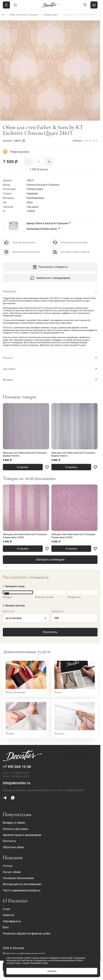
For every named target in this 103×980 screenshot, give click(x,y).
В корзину (23, 467)
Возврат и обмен (14, 823)
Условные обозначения (18, 878)
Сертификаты (12, 921)
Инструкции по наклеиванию (22, 884)
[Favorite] (47, 467)
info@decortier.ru (17, 783)
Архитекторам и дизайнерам (22, 835)
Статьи (8, 866)
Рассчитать (50, 632)
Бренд (49, 223)
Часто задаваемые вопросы (22, 890)
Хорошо (52, 971)
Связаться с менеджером (50, 278)
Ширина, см (57, 611)
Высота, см (8, 611)
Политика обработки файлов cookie (27, 934)
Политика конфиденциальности (24, 954)
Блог (6, 927)
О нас (6, 909)
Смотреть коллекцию (50, 560)
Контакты (9, 841)
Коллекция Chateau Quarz (43, 229)
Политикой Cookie (39, 963)
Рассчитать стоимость (50, 267)
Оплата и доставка (16, 829)
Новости (8, 915)
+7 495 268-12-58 (17, 767)
